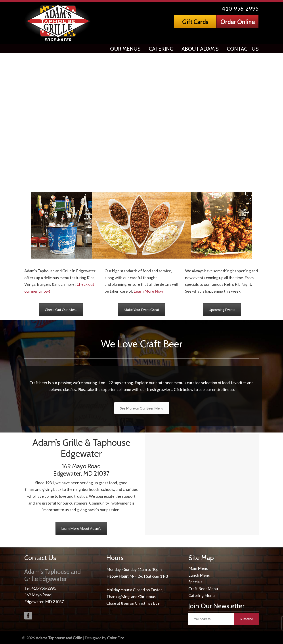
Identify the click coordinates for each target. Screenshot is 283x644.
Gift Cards (195, 22)
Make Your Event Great (141, 310)
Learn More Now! (149, 291)
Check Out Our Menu (61, 310)
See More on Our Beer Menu (142, 408)
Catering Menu (202, 595)
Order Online (238, 22)
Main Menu (198, 568)
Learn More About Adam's (81, 528)
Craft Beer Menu (203, 589)
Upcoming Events (222, 310)
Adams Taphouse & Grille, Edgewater (58, 23)
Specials (195, 582)
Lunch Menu (199, 575)
